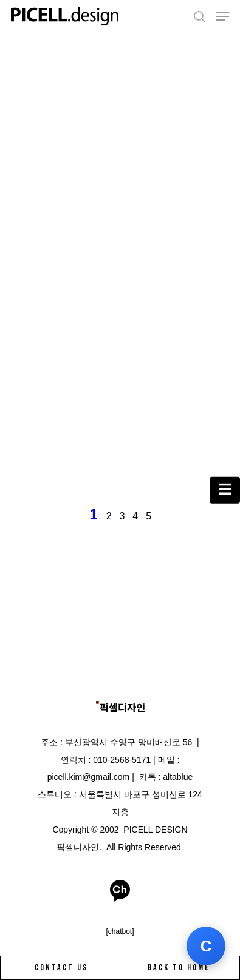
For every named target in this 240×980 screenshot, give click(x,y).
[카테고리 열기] (225, 490)
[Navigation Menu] (222, 16)
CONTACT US (61, 968)
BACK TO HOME (179, 968)
